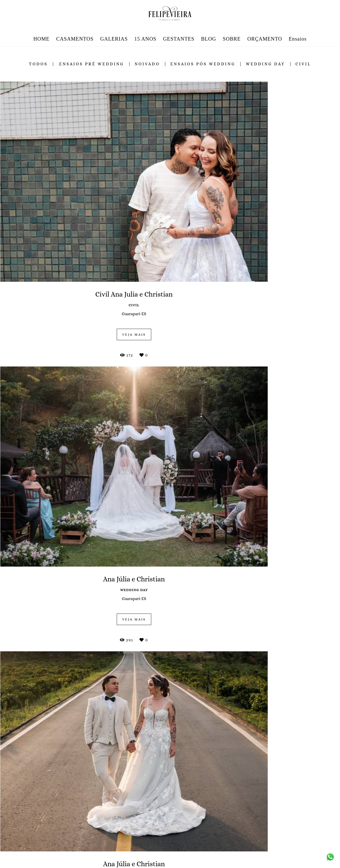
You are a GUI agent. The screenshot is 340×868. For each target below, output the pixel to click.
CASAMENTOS (75, 39)
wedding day (265, 64)
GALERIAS (114, 39)
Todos (38, 64)
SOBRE (232, 39)
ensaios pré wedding (91, 64)
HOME (42, 39)
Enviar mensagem (272, 825)
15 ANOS (145, 39)
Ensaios (298, 39)
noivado (147, 64)
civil (303, 64)
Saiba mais (117, 852)
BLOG (209, 39)
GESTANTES (179, 39)
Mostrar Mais (170, 776)
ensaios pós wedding (203, 64)
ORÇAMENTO (265, 39)
